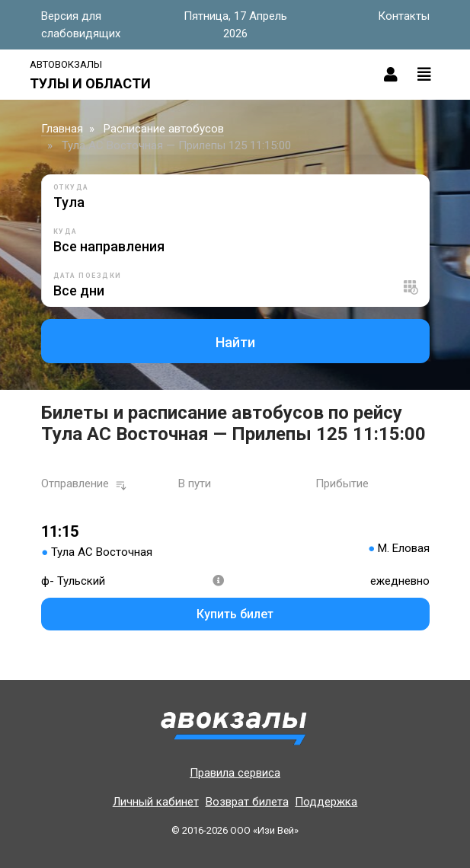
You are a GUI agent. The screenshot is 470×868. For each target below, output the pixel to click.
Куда (66, 231)
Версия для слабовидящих (81, 25)
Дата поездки (88, 276)
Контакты (404, 16)
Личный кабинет (156, 802)
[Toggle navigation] (424, 75)
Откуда (71, 187)
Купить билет (235, 614)
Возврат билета (247, 802)
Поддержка (326, 802)
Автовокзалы (66, 64)
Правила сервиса (235, 773)
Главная (62, 129)
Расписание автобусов (164, 129)
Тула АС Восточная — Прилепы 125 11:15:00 (176, 145)
